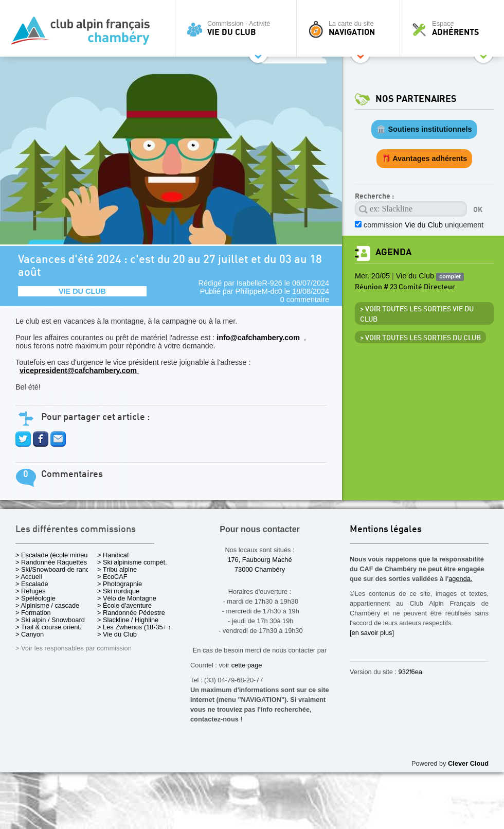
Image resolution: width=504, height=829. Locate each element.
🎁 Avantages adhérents (425, 158)
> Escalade (32, 584)
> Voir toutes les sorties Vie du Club (417, 314)
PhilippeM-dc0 (259, 291)
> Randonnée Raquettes (51, 562)
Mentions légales (386, 530)
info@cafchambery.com (259, 338)
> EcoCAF (112, 577)
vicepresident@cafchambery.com (79, 371)
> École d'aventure (124, 605)
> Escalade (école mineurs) (55, 555)
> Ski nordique (118, 591)
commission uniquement (424, 225)
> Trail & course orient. (48, 627)
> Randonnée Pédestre (131, 613)
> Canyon (30, 634)
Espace (455, 28)
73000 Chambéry (260, 569)
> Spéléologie (35, 598)
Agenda (393, 252)
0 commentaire (305, 299)
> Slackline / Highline (128, 620)
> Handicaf (113, 555)
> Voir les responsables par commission (74, 648)
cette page (247, 665)
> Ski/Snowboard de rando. (55, 569)
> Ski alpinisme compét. (132, 562)
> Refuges (31, 591)
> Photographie (120, 584)
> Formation (33, 613)
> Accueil (29, 577)
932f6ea (410, 672)
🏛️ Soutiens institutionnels (424, 129)
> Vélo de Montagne (127, 598)
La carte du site (351, 28)
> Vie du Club (117, 634)
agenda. (460, 579)
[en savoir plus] (372, 633)
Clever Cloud (468, 763)
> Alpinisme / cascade (47, 605)
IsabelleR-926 (259, 283)
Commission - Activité (238, 28)
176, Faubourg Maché (259, 560)
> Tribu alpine (117, 569)
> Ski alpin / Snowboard (50, 620)
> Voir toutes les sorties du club (420, 338)
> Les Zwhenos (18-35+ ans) (139, 627)
